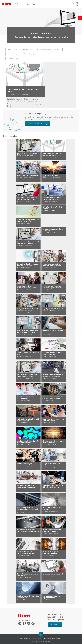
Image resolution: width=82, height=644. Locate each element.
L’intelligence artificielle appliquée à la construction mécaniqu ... (28, 442)
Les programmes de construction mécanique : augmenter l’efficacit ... (53, 287)
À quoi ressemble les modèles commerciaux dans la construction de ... (28, 531)
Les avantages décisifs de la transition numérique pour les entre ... (28, 265)
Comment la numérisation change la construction (28, 575)
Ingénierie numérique (53, 201)
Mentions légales (37, 638)
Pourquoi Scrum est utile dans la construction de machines (52, 531)
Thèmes (27, 4)
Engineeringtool (24, 94)
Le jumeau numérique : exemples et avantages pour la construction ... (53, 376)
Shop (34, 4)
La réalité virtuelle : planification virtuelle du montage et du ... (52, 198)
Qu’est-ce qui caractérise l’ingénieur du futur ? (28, 353)
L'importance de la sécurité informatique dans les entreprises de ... (28, 509)
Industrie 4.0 (26, 179)
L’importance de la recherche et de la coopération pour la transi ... (28, 309)
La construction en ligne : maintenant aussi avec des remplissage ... (28, 243)
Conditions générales (26, 638)
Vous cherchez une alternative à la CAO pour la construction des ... (27, 154)
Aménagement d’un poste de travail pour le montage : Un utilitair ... (27, 331)
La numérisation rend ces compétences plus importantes (26, 553)
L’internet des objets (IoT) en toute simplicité (52, 208)
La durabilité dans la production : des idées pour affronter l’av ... (28, 221)
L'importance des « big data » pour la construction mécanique (53, 442)
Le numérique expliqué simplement (53, 574)
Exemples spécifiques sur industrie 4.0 (53, 331)
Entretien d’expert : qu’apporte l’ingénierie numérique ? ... (51, 597)
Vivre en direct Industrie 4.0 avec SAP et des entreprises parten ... (28, 176)
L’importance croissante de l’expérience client (25, 398)
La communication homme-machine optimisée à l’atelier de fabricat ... (53, 398)
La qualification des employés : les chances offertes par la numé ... (27, 464)
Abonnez (54, 624)
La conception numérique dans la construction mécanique (52, 464)
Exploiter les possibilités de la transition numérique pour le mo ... (52, 265)
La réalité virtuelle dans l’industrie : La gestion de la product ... (53, 353)
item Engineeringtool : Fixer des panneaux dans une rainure (52, 154)
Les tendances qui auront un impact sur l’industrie (53, 230)
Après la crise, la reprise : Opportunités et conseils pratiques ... (28, 420)
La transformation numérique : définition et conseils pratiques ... (52, 176)
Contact (58, 638)
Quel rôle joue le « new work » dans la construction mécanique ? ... (53, 420)
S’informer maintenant (36, 124)
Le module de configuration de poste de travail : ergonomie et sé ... (53, 309)
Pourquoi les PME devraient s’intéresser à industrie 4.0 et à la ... (27, 287)
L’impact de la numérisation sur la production (52, 508)
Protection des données (49, 638)
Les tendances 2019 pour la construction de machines (50, 553)
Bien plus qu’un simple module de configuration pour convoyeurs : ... (27, 198)
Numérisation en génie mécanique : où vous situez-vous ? (28, 597)
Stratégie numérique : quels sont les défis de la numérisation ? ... (53, 486)
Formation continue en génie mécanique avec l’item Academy (26, 486)
